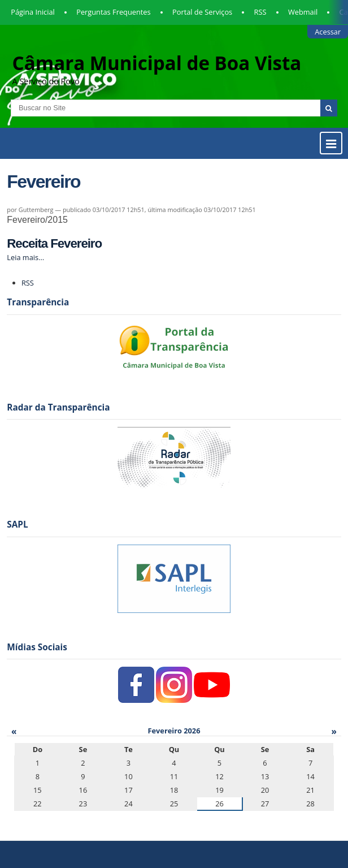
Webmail (303, 12)
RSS (260, 12)
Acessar (328, 32)
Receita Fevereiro (54, 243)
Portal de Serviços (202, 12)
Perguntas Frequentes (113, 12)
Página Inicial (33, 12)
